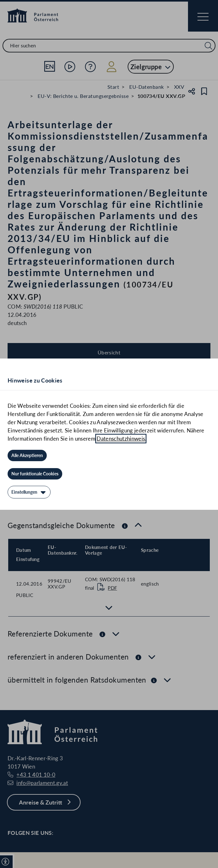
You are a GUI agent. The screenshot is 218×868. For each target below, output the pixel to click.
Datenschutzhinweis (121, 439)
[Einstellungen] (29, 492)
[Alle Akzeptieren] (27, 455)
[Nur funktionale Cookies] (35, 474)
